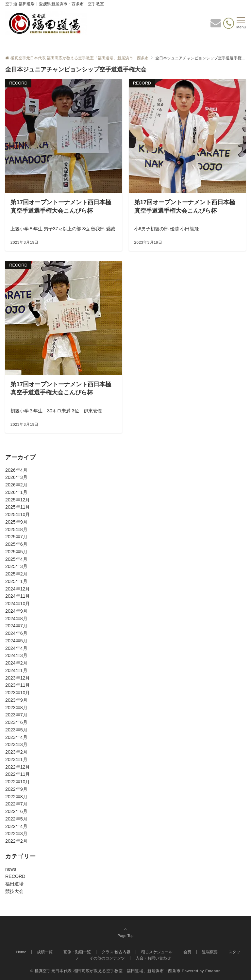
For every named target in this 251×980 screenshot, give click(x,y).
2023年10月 (17, 693)
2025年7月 (16, 537)
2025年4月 (16, 559)
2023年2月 (16, 752)
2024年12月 (17, 589)
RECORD (15, 876)
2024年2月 (16, 663)
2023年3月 (16, 744)
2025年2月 (16, 574)
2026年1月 (16, 492)
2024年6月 (16, 633)
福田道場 (14, 884)
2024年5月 (16, 641)
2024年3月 (16, 655)
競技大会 (14, 891)
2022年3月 (16, 834)
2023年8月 (16, 708)
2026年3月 (16, 477)
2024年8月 (16, 619)
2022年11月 (17, 774)
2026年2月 (16, 485)
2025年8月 (16, 529)
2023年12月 (17, 678)
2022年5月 (16, 819)
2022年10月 (17, 782)
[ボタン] (216, 25)
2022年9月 (16, 789)
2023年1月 (16, 759)
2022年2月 (16, 841)
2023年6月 (16, 722)
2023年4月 (16, 737)
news (11, 869)
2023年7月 (16, 715)
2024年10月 (17, 604)
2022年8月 (16, 797)
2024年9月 (16, 611)
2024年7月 (16, 626)
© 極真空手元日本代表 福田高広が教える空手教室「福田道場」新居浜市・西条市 (105, 971)
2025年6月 (16, 544)
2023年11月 (17, 685)
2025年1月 (16, 581)
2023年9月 (16, 700)
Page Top (125, 932)
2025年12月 (17, 500)
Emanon (213, 971)
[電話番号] (229, 23)
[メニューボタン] (241, 23)
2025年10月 (17, 514)
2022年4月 (16, 826)
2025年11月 (17, 507)
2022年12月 (17, 767)
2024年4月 (16, 648)
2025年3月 (16, 566)
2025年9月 (16, 522)
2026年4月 (16, 470)
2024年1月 (16, 670)
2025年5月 (16, 552)
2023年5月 (16, 730)
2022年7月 (16, 804)
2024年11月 (17, 596)
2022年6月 (16, 811)
